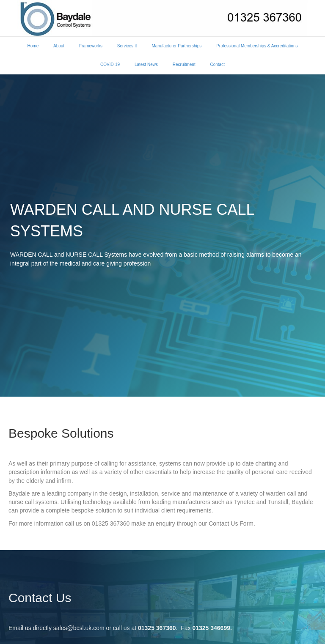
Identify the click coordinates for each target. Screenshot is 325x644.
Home (33, 46)
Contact (217, 64)
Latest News (146, 64)
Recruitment (184, 64)
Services (125, 46)
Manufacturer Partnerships (177, 46)
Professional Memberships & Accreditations (257, 46)
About (59, 46)
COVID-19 (110, 64)
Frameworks (91, 46)
